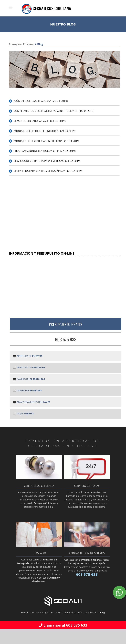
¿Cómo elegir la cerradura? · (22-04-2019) (41, 101)
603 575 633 (66, 339)
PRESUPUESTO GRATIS (66, 324)
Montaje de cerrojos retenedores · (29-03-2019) (45, 131)
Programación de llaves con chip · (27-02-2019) (45, 151)
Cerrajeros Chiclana (22, 44)
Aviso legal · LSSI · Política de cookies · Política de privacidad (68, 613)
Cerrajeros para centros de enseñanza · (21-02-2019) (48, 171)
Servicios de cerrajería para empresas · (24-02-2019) (47, 161)
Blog (102, 613)
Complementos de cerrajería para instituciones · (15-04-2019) (54, 111)
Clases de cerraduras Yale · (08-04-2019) (40, 121)
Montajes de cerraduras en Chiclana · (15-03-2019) (47, 141)
